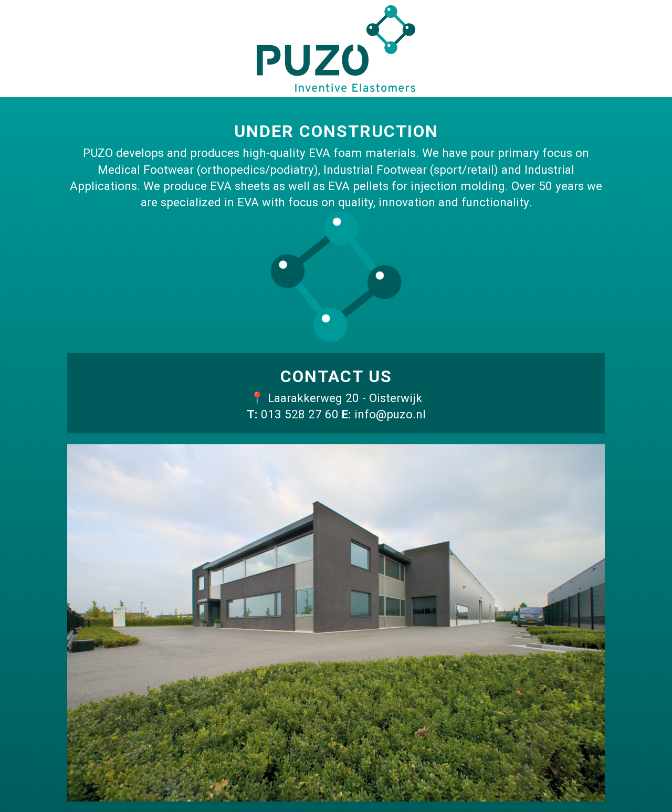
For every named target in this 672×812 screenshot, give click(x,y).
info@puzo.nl (390, 414)
